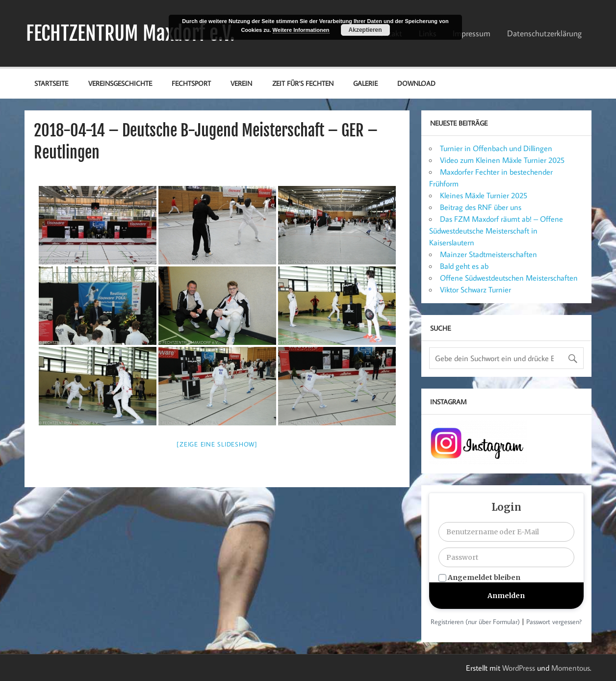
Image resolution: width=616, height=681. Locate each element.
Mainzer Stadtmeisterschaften (488, 254)
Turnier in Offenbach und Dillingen (496, 148)
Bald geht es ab (464, 266)
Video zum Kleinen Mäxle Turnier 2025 (502, 160)
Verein (241, 83)
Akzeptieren (365, 30)
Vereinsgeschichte (120, 83)
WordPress (519, 668)
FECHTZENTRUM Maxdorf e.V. (130, 33)
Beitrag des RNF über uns (481, 207)
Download (416, 83)
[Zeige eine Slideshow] (217, 444)
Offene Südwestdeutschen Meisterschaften (509, 278)
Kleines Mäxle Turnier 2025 (484, 195)
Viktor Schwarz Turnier (475, 289)
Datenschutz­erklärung (544, 33)
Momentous (571, 668)
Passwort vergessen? (554, 622)
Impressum (472, 33)
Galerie (365, 83)
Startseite (51, 83)
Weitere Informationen (301, 30)
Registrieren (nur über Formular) (475, 622)
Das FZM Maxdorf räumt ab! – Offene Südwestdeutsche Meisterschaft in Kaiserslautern (496, 231)
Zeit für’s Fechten (303, 83)
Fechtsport (191, 83)
